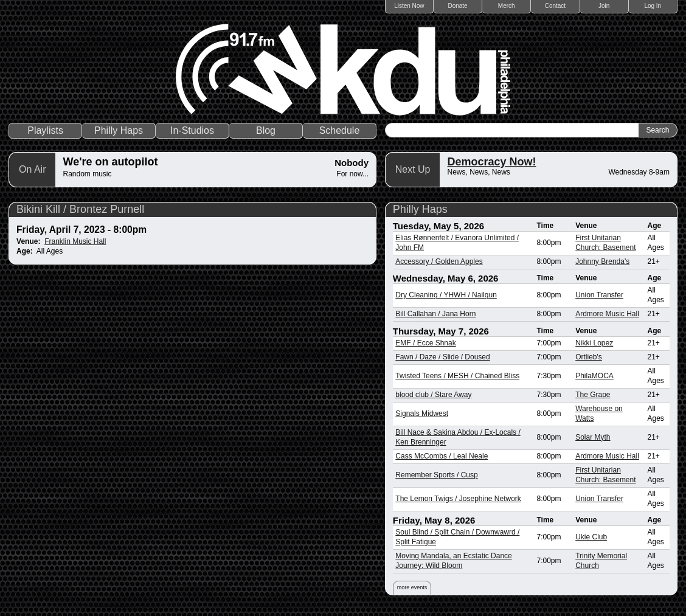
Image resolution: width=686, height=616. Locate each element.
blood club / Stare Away (433, 395)
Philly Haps (119, 130)
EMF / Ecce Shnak (425, 343)
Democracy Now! (491, 162)
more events (412, 587)
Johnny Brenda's (602, 261)
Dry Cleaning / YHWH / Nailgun (446, 295)
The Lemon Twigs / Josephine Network (458, 499)
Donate (457, 6)
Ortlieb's (589, 357)
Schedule (340, 130)
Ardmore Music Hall (607, 314)
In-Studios (192, 130)
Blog (266, 130)
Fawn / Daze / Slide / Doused (442, 357)
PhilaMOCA (594, 376)
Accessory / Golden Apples (439, 261)
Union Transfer (599, 295)
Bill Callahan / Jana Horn (435, 314)
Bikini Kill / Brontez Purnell (80, 209)
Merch (507, 6)
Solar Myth (593, 437)
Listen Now (409, 6)
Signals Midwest (422, 414)
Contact (555, 6)
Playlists (45, 130)
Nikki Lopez (594, 343)
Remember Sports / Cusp (436, 475)
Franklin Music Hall (75, 241)
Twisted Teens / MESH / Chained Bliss (457, 376)
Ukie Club (591, 537)
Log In (653, 6)
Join (604, 6)
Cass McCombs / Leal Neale (442, 456)
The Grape (593, 395)
